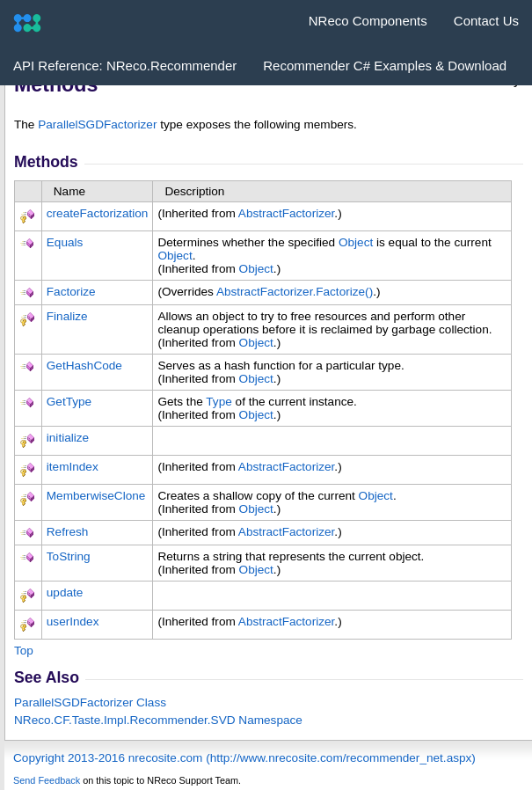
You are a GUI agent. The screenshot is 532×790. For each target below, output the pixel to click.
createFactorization (98, 213)
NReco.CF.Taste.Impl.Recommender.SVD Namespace (158, 720)
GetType (69, 402)
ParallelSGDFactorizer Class (90, 702)
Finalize (67, 316)
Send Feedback (47, 780)
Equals (65, 242)
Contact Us (486, 21)
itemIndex (73, 467)
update (65, 592)
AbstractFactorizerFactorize (295, 292)
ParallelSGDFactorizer (97, 124)
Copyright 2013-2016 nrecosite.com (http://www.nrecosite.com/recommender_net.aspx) (244, 758)
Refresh (68, 532)
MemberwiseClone (96, 496)
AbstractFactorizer (287, 213)
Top (24, 651)
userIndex (73, 622)
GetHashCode (84, 366)
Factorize (71, 292)
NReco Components (368, 21)
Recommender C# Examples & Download (385, 66)
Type (219, 402)
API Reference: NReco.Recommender (125, 66)
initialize (68, 438)
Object (356, 242)
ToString (69, 556)
